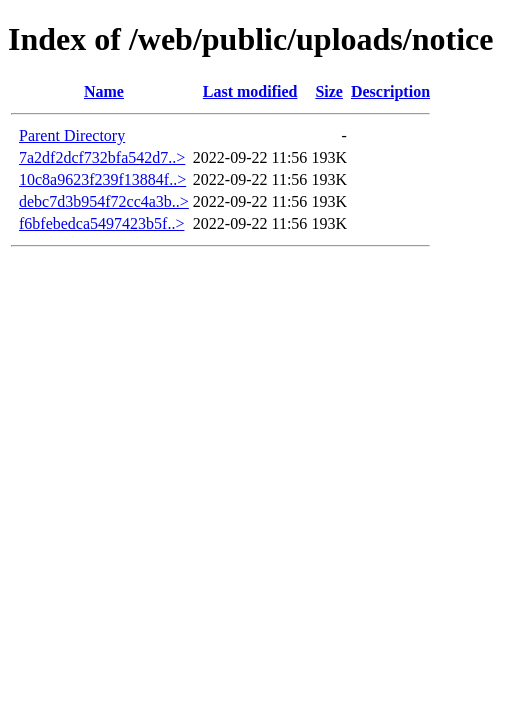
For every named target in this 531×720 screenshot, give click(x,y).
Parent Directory (72, 135)
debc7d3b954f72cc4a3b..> (104, 201)
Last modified (250, 91)
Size (329, 91)
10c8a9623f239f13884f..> (102, 179)
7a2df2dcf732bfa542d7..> (102, 157)
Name (104, 91)
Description (390, 91)
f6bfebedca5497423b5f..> (101, 223)
